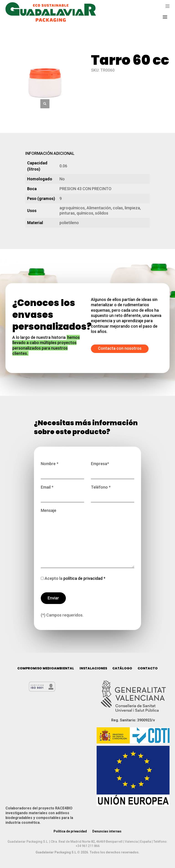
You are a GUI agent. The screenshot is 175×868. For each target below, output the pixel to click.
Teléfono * (113, 492)
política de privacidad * (84, 578)
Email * (62, 492)
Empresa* (113, 468)
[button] (45, 104)
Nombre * (62, 468)
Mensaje (87, 539)
